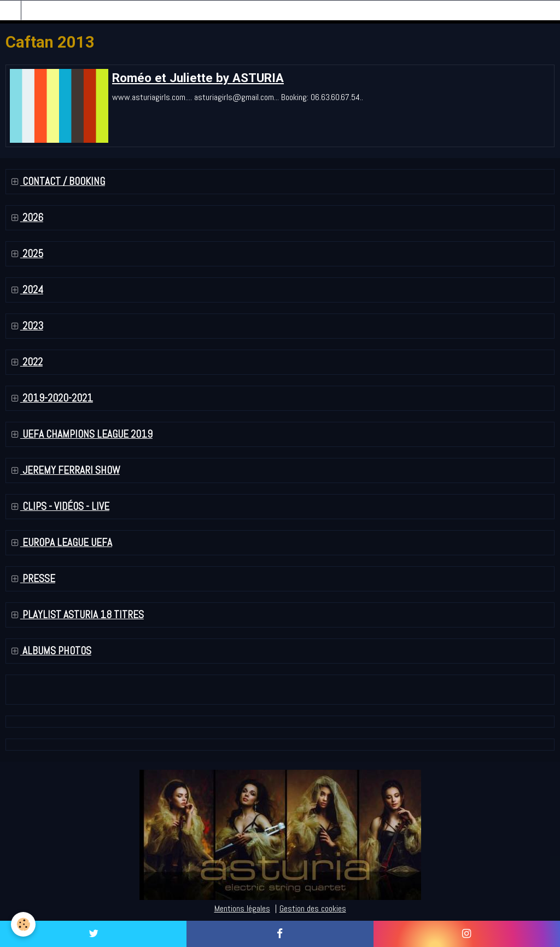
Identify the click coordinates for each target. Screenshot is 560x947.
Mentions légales (242, 908)
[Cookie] (23, 924)
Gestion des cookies (313, 908)
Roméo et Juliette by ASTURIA (198, 78)
